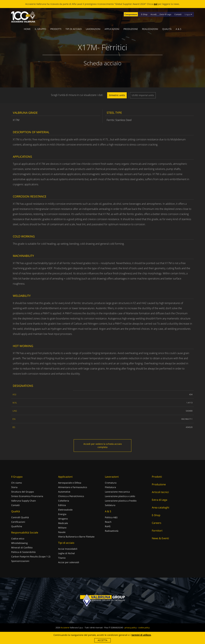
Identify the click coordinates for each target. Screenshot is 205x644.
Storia (14, 487)
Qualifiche (17, 526)
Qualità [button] (167, 29)
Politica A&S (111, 517)
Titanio (62, 558)
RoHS (108, 526)
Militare (62, 528)
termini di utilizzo (141, 635)
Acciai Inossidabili (68, 549)
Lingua (188, 14)
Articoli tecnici (160, 492)
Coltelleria (64, 501)
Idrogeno (63, 519)
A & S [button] (178, 29)
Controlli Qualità (20, 517)
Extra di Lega (165, 14)
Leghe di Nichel (66, 553)
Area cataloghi (160, 507)
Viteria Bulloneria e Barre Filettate (76, 537)
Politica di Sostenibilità (23, 552)
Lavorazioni (93, 29)
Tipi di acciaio (74, 29)
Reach (108, 522)
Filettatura (110, 487)
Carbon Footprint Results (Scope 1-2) (31, 556)
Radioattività (112, 531)
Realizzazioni (150, 29)
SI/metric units (117, 95)
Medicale (63, 523)
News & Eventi (160, 538)
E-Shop (144, 14)
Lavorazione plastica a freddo (121, 501)
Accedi (154, 14)
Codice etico (18, 539)
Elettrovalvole (65, 510)
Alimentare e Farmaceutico (73, 487)
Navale (62, 532)
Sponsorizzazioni (20, 561)
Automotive (64, 492)
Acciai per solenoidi (69, 562)
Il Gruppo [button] (40, 29)
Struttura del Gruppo (23, 492)
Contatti (178, 14)
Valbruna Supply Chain (24, 501)
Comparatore (131, 14)
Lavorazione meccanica (117, 492)
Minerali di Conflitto (22, 547)
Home (27, 29)
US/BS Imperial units (143, 95)
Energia (62, 514)
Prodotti (56, 29)
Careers (157, 523)
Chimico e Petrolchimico (71, 496)
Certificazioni (18, 522)
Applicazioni (112, 29)
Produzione (131, 29)
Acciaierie (65, 628)
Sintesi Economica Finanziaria (27, 496)
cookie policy (144, 628)
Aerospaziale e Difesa (70, 483)
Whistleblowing (19, 543)
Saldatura (110, 505)
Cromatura (111, 483)
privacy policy (131, 628)
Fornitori (157, 531)
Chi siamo (16, 483)
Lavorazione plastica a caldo (120, 496)
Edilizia (62, 505)
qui (156, 4)
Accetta (102, 640)
